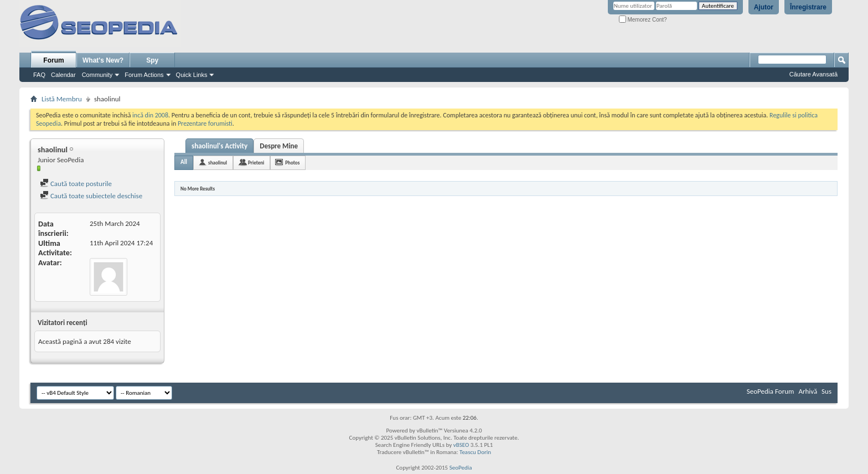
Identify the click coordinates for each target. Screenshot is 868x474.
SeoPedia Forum (771, 391)
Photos (292, 163)
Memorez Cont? (643, 20)
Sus (826, 391)
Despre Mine (279, 146)
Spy (152, 60)
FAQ (39, 75)
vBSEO (461, 445)
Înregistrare (808, 7)
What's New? (103, 60)
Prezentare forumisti (205, 123)
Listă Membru (62, 99)
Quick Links (192, 75)
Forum (53, 60)
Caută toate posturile (76, 184)
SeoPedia (461, 468)
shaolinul (218, 163)
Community (97, 75)
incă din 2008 (150, 115)
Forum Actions (144, 75)
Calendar (63, 75)
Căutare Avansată (813, 74)
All (184, 162)
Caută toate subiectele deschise (91, 196)
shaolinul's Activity (219, 146)
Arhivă (808, 391)
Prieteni (256, 163)
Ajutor (764, 7)
